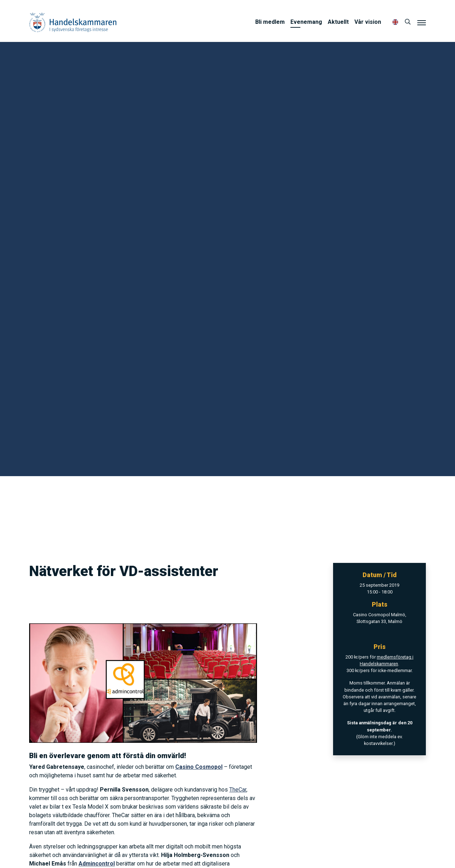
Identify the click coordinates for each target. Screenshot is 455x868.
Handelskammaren (73, 22)
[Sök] (408, 22)
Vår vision (368, 22)
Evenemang (306, 22)
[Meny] (422, 22)
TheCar (238, 790)
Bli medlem (270, 22)
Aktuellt (338, 22)
